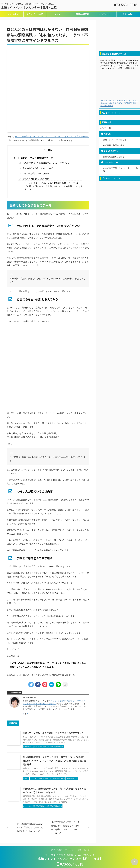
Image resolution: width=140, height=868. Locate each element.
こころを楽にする (111, 151)
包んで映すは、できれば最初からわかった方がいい (44, 163)
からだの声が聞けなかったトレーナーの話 (120, 169)
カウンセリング (84, 846)
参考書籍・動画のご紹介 (114, 145)
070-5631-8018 (124, 5)
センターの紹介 (12, 14)
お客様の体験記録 (82, 14)
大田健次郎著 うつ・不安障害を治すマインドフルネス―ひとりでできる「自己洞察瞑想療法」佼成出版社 (119, 103)
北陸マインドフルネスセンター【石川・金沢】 (30, 8)
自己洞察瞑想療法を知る (114, 156)
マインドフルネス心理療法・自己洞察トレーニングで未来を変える (70, 851)
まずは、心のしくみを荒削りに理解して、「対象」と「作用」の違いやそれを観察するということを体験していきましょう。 (54, 186)
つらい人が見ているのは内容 (34, 173)
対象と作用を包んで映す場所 (34, 178)
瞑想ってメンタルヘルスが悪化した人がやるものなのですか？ (51, 733)
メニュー (58, 14)
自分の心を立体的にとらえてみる (36, 168)
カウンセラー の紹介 (35, 14)
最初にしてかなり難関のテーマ (34, 158)
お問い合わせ (128, 14)
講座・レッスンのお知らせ (115, 140)
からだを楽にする (111, 162)
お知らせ (108, 134)
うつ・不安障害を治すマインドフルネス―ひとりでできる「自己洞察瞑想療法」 (52, 136)
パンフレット (105, 14)
